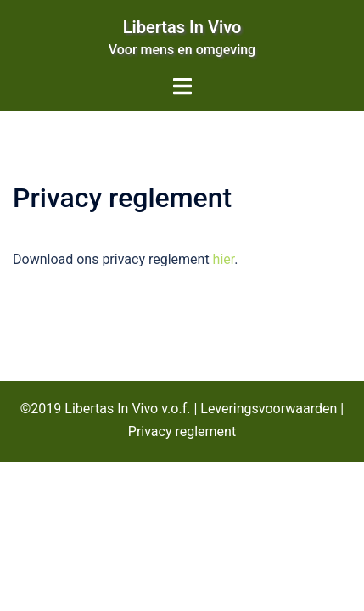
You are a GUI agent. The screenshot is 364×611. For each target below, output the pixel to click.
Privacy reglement (182, 432)
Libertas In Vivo (182, 27)
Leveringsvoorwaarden (269, 409)
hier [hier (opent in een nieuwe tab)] (224, 259)
